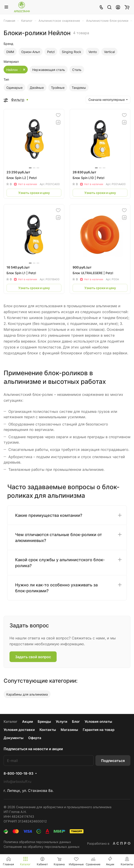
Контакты (48, 730)
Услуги (61, 722)
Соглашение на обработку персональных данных (42, 847)
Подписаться (113, 761)
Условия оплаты (98, 722)
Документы (14, 738)
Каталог (10, 722)
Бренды (44, 722)
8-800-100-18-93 (18, 774)
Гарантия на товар (99, 730)
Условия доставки (19, 730)
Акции (28, 722)
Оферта (35, 738)
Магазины (69, 730)
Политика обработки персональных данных (37, 842)
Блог (76, 722)
